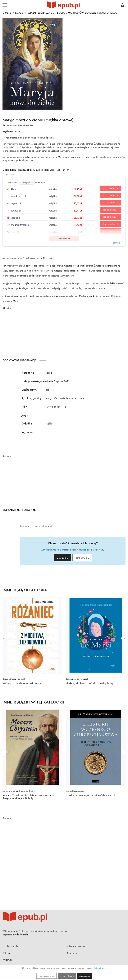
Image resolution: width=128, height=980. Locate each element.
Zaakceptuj (84, 976)
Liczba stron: (29, 390)
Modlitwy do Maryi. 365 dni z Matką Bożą (89, 683)
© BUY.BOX (117, 243)
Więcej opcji (100, 968)
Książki (19, 13)
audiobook (40, 183)
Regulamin (72, 953)
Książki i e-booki (10, 946)
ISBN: (25, 407)
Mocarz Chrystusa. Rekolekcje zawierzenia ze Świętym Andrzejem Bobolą (28, 797)
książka (26, 183)
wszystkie (13, 183)
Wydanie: (27, 432)
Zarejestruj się (87, 558)
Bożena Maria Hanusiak (22, 125)
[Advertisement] (64, 333)
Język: (25, 415)
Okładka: (27, 424)
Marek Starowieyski (75, 791)
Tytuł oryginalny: (32, 398)
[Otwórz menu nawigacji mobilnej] (5, 5)
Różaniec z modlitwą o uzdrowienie (22, 683)
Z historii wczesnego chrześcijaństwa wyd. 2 (91, 795)
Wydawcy (7, 960)
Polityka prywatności (76, 946)
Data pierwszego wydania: (38, 381)
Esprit (17, 132)
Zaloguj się (57, 558)
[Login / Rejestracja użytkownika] (122, 5)
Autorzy (6, 953)
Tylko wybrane (67, 976)
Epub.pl (7, 13)
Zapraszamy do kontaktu (16, 935)
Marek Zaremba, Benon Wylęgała (19, 791)
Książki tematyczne (40, 13)
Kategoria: (28, 373)
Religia (60, 13)
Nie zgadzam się (46, 976)
